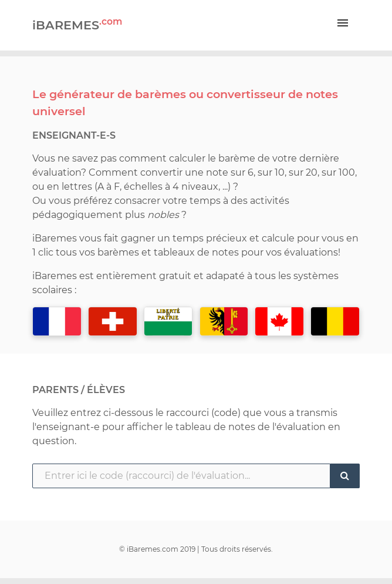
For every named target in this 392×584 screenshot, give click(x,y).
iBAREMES (77, 24)
